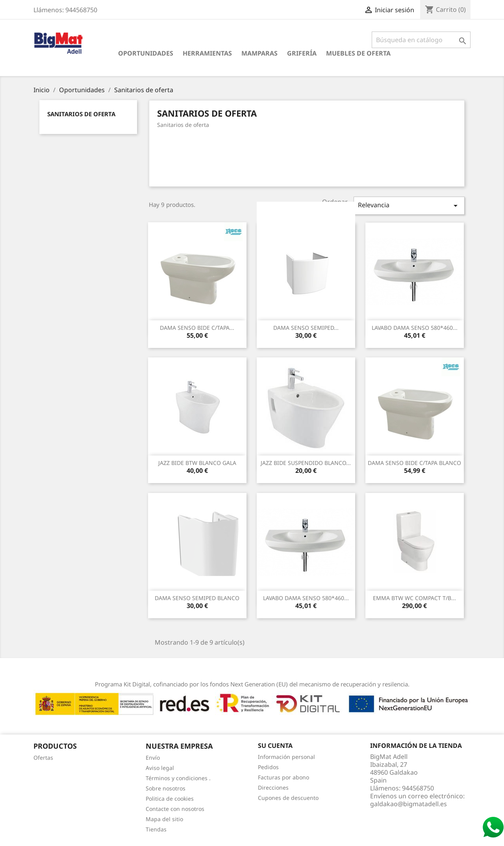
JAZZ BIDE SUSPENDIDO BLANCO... (306, 463)
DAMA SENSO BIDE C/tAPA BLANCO (414, 463)
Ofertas (43, 758)
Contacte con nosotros (175, 809)
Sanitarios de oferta (81, 114)
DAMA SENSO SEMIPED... (306, 328)
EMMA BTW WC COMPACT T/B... (414, 598)
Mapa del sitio (164, 819)
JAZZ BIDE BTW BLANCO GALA (197, 463)
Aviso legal (160, 768)
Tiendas (156, 829)
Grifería (302, 53)
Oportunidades (146, 53)
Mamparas (259, 53)
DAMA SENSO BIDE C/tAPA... (197, 328)
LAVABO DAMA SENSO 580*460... (415, 328)
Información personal (286, 757)
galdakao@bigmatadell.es (409, 804)
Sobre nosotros (166, 788)
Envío (153, 758)
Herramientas (207, 53)
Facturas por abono (283, 777)
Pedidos (268, 767)
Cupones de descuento (288, 798)
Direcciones (273, 787)
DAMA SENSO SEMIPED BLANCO (197, 598)
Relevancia (409, 205)
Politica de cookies (170, 799)
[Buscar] (421, 40)
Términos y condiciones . (178, 778)
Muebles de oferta (358, 53)
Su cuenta (275, 746)
